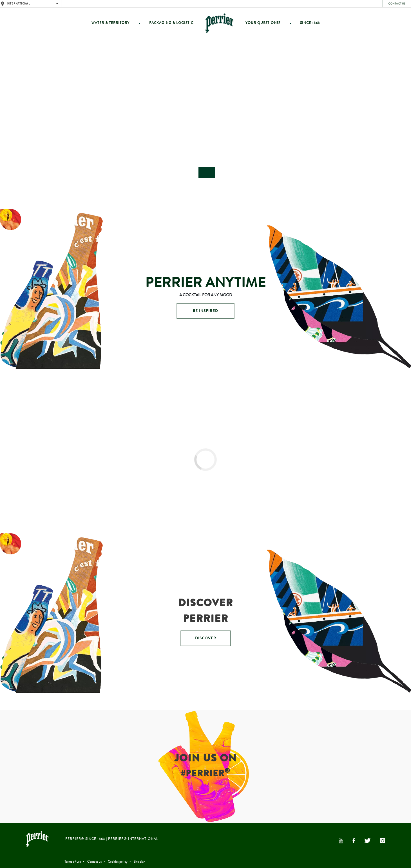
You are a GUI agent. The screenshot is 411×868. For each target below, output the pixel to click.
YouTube (341, 841)
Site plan (139, 862)
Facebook (354, 841)
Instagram (383, 841)
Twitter (367, 841)
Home (219, 23)
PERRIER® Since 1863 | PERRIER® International (112, 839)
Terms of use (73, 862)
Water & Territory (110, 23)
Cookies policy (118, 862)
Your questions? (263, 23)
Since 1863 (310, 23)
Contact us (397, 4)
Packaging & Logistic (171, 23)
